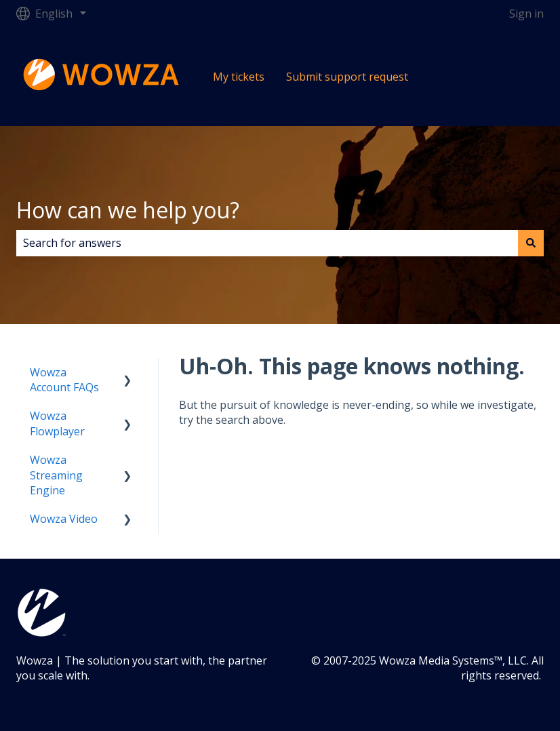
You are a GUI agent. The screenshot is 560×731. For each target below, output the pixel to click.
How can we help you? (128, 210)
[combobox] (267, 243)
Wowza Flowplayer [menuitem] (57, 423)
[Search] (531, 243)
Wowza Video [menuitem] (64, 519)
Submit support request (347, 77)
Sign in (526, 14)
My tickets (239, 77)
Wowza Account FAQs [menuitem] (64, 380)
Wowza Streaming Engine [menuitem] (56, 475)
